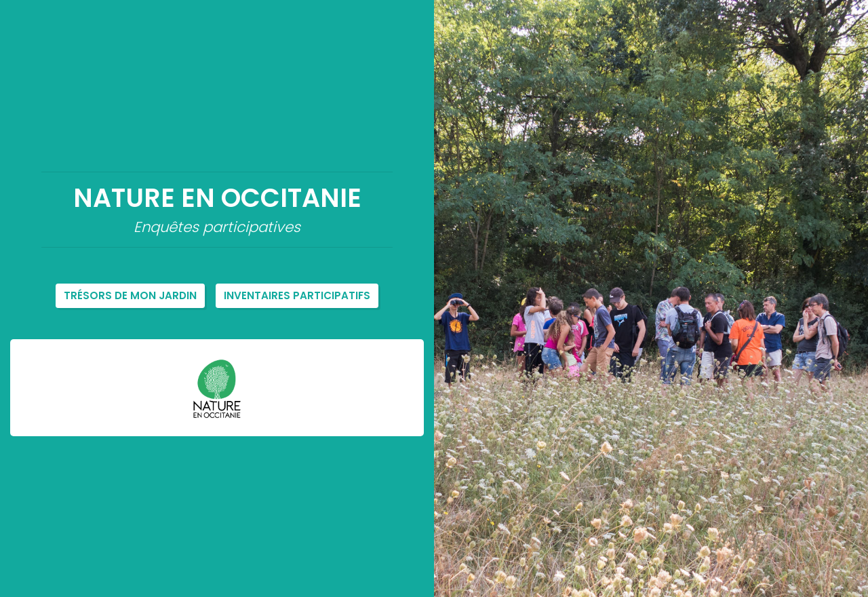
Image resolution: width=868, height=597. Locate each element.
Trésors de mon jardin (130, 295)
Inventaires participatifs (297, 295)
